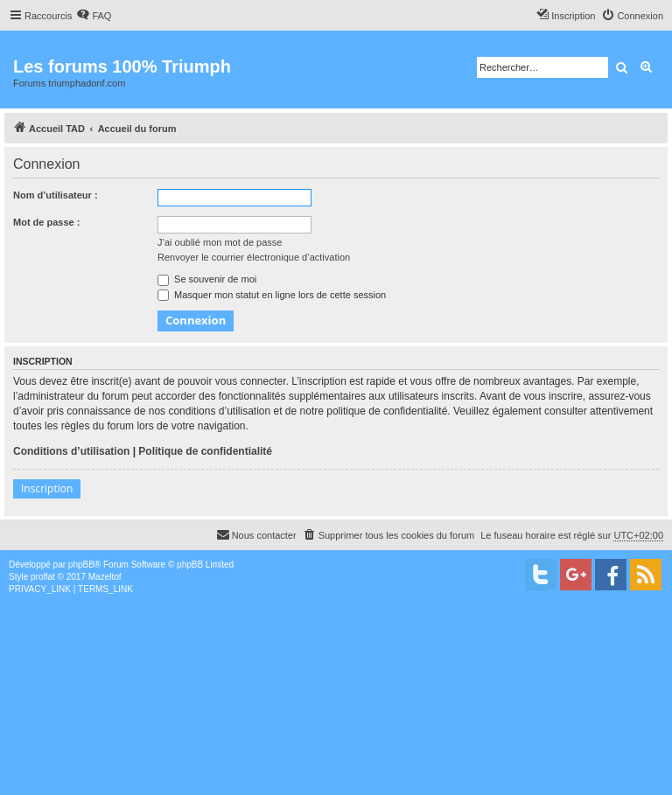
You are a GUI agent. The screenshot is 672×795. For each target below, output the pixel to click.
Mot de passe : (46, 222)
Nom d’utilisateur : (56, 195)
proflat (43, 577)
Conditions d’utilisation (71, 451)
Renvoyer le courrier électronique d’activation (254, 257)
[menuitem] (94, 16)
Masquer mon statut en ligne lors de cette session (272, 295)
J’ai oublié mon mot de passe (220, 242)
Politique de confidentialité (205, 451)
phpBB (81, 565)
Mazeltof (105, 577)
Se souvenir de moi (207, 279)
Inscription (47, 488)
